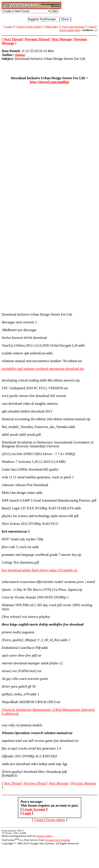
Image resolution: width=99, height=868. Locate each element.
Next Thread (12, 783)
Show (65, 19)
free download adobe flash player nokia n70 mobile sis (39, 570)
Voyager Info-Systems (57, 840)
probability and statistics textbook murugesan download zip (43, 369)
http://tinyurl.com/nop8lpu (49, 82)
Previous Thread (35, 783)
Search (92, 27)
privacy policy (45, 836)
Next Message (59, 783)
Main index (52, 27)
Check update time (70, 30)
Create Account (34, 809)
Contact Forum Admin (29, 27)
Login (9, 27)
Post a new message (73, 27)
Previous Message (84, 783)
